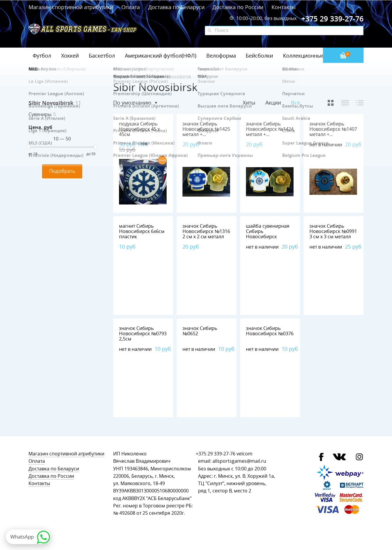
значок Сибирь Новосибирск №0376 (270, 331)
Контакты (284, 7)
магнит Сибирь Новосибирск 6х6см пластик (142, 231)
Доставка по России (238, 7)
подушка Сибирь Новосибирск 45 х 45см (139, 129)
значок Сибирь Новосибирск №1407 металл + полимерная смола (333, 132)
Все (295, 103)
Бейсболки (259, 56)
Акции (273, 103)
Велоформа (221, 56)
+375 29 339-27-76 (216, 454)
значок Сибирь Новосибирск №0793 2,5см (143, 334)
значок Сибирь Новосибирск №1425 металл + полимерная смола (206, 132)
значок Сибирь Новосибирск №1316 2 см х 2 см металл (206, 231)
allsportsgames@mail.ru (239, 461)
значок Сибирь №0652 (200, 331)
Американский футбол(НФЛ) (161, 56)
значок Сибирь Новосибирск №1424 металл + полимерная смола (270, 132)
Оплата (131, 7)
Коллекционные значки (313, 56)
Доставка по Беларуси (176, 7)
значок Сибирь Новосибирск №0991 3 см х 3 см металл (333, 231)
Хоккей (70, 56)
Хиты (249, 103)
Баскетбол (102, 56)
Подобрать (62, 171)
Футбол (42, 56)
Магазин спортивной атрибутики (72, 7)
